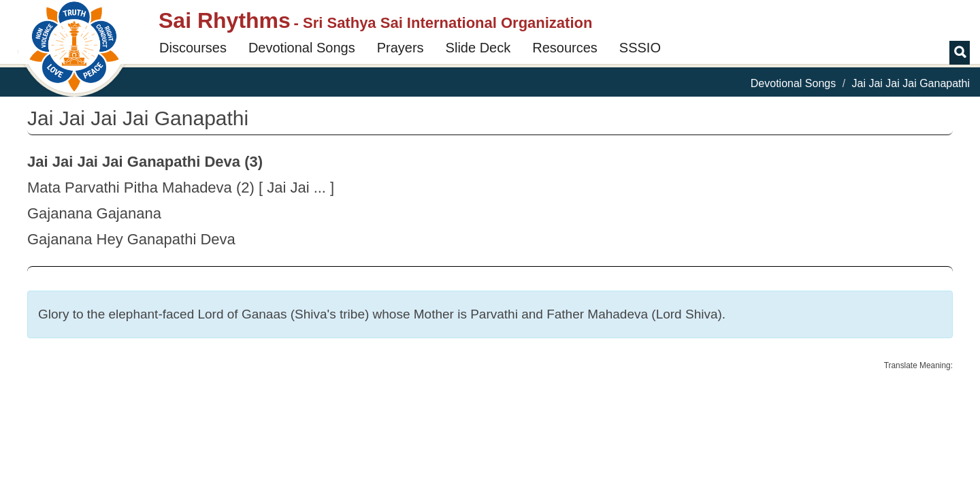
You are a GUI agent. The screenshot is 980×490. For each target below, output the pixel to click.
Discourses (193, 48)
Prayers (401, 48)
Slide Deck (478, 48)
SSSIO (640, 48)
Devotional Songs (302, 48)
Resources (565, 48)
